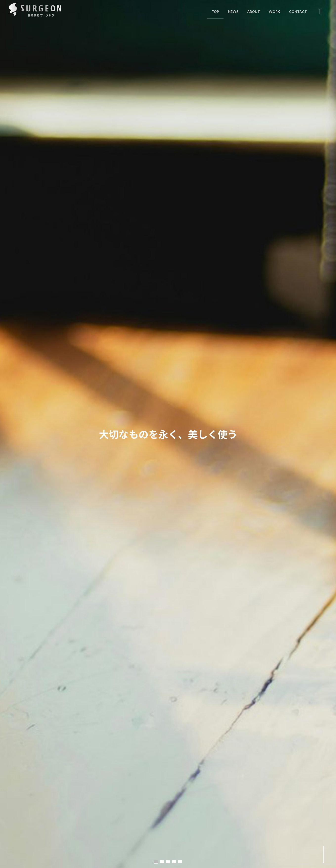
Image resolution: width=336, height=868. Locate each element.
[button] (156, 862)
